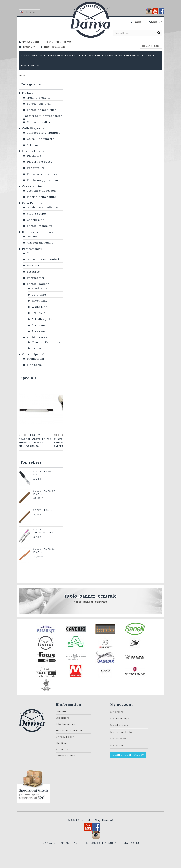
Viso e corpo (36, 214)
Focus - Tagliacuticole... (44, 531)
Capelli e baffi (37, 220)
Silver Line (40, 301)
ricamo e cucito (39, 98)
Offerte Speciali (34, 354)
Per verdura (36, 168)
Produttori (63, 749)
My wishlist (117, 745)
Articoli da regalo (40, 243)
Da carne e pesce (40, 162)
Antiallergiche (42, 319)
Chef (30, 253)
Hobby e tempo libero (39, 232)
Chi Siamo (62, 743)
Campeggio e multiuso (44, 133)
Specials (28, 378)
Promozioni (35, 359)
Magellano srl (104, 820)
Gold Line (39, 295)
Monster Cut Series (46, 342)
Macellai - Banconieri (43, 259)
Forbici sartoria (39, 104)
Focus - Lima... (42, 510)
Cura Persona (32, 203)
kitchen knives (33, 151)
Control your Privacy (128, 755)
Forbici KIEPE (37, 337)
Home (22, 75)
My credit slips (120, 718)
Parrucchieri (36, 278)
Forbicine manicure (42, 110)
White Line (39, 307)
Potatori (33, 266)
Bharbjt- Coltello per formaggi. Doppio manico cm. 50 (35, 442)
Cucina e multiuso (40, 122)
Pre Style (38, 313)
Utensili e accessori (42, 191)
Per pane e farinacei (42, 174)
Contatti (61, 711)
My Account (30, 42)
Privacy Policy (65, 737)
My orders (117, 712)
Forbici (28, 93)
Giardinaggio (37, 236)
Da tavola (34, 156)
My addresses (119, 725)
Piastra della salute (41, 197)
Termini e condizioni (69, 730)
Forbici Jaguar (38, 284)
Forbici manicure (40, 226)
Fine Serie (34, 365)
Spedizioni (63, 718)
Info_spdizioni (55, 47)
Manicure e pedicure (42, 207)
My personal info (121, 732)
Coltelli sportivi (34, 128)
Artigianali (35, 145)
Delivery (29, 47)
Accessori (39, 331)
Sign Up (157, 22)
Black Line (39, 288)
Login (138, 22)
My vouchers (118, 739)
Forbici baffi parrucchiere (43, 116)
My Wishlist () (60, 42)
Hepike (37, 348)
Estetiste (33, 272)
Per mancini (41, 325)
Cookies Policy (65, 756)
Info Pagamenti (66, 724)
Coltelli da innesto (41, 139)
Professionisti (32, 249)
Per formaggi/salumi (42, 180)
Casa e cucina (32, 186)
